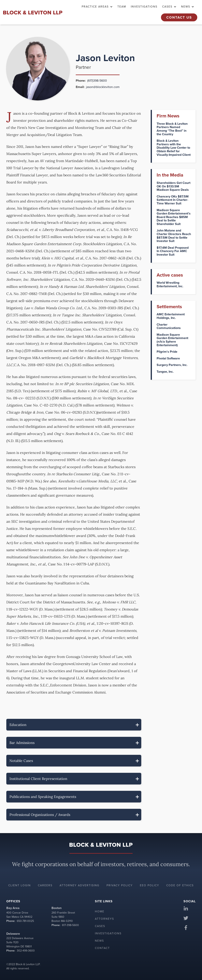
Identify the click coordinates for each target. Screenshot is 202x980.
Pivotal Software (168, 358)
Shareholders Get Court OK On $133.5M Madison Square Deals (173, 186)
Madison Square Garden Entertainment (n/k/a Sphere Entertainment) (172, 340)
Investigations (144, 7)
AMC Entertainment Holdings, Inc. (171, 316)
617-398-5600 (70, 925)
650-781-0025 (25, 921)
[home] (33, 12)
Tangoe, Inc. (165, 372)
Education (18, 725)
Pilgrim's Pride (167, 352)
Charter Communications (169, 326)
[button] (97, 7)
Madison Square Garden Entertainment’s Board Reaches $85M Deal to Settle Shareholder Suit (174, 217)
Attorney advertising (79, 885)
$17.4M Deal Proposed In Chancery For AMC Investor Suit (173, 251)
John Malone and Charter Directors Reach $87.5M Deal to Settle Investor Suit (174, 236)
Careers (45, 885)
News (99, 941)
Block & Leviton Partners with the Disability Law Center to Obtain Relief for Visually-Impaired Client (174, 148)
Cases (100, 926)
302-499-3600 (26, 951)
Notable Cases (21, 761)
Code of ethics (180, 885)
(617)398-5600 (97, 81)
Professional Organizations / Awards (40, 815)
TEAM (122, 7)
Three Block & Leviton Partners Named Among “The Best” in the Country (172, 129)
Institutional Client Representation (38, 779)
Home (100, 911)
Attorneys (104, 919)
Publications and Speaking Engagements (43, 797)
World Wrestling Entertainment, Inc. (170, 284)
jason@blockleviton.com (103, 87)
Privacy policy (120, 885)
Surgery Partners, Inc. (172, 365)
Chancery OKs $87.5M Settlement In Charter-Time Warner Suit (173, 200)
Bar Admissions (22, 743)
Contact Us (179, 17)
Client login (20, 885)
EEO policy (150, 885)
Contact (102, 948)
